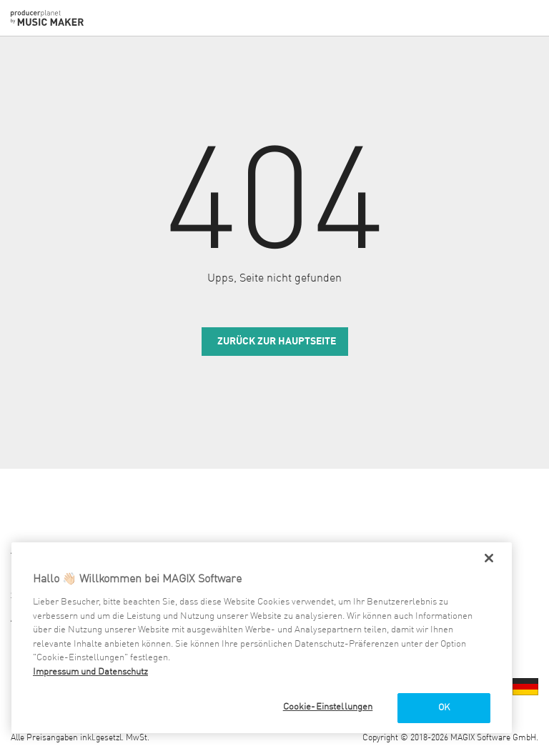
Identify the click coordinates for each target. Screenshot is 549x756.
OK (444, 708)
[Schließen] (489, 558)
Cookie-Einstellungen (328, 707)
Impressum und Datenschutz (90, 672)
